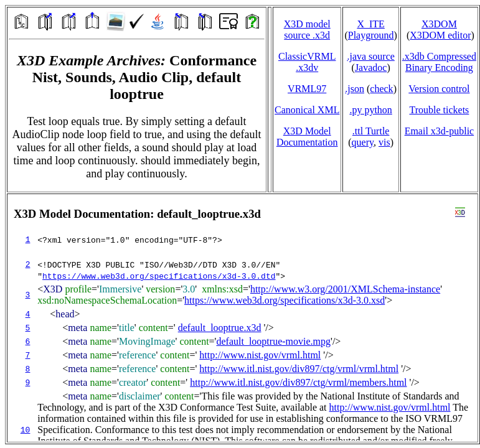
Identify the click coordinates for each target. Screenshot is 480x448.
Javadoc (371, 68)
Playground (371, 35)
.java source (370, 56)
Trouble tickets (439, 110)
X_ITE (370, 24)
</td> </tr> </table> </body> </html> (242, 318)
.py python (370, 110)
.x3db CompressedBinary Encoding (439, 62)
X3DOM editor (440, 35)
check (381, 89)
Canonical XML (307, 110)
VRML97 (307, 89)
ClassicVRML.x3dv (307, 62)
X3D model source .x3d (307, 30)
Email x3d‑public (440, 131)
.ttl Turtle (371, 131)
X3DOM (439, 24)
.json (355, 89)
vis (384, 142)
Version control (439, 89)
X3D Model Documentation (307, 137)
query (363, 142)
